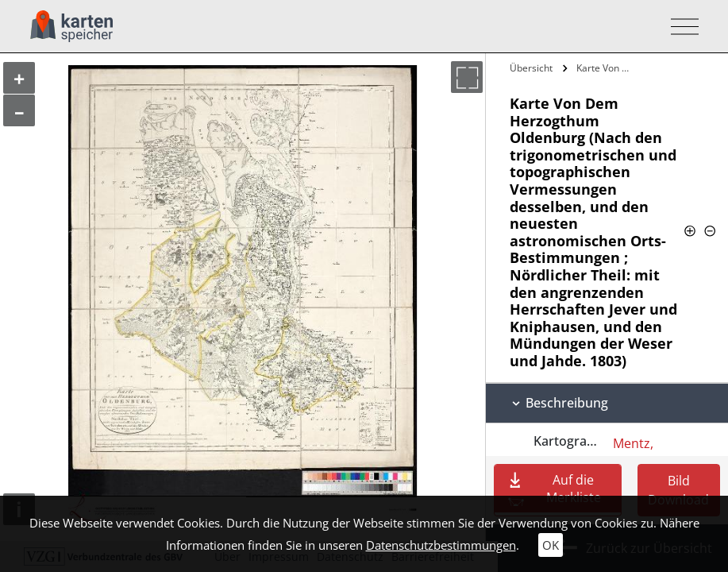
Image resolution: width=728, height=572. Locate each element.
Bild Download (678, 490)
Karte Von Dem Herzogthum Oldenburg (608, 68)
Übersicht (531, 68)
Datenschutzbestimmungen (441, 545)
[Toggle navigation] (680, 27)
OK (551, 545)
